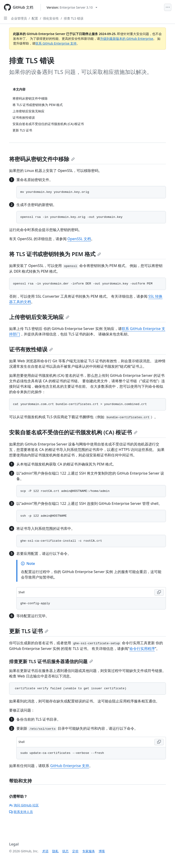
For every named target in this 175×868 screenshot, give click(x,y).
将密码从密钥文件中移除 (42, 159)
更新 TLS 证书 (29, 631)
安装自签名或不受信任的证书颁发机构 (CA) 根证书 (73, 432)
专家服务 (89, 851)
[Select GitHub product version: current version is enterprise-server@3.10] (72, 7)
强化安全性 (51, 18)
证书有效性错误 (31, 349)
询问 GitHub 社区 (24, 805)
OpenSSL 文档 (79, 239)
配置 (35, 18)
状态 (65, 851)
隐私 (55, 851)
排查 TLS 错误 (74, 18)
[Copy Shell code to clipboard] (159, 592)
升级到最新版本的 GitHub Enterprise (127, 39)
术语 (45, 851)
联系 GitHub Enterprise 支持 (56, 43)
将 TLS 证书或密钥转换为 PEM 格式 (55, 254)
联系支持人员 (21, 812)
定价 (75, 851)
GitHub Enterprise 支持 (70, 766)
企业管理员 (19, 18)
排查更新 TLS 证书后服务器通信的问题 (51, 661)
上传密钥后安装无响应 (39, 317)
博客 (102, 851)
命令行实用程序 (142, 649)
